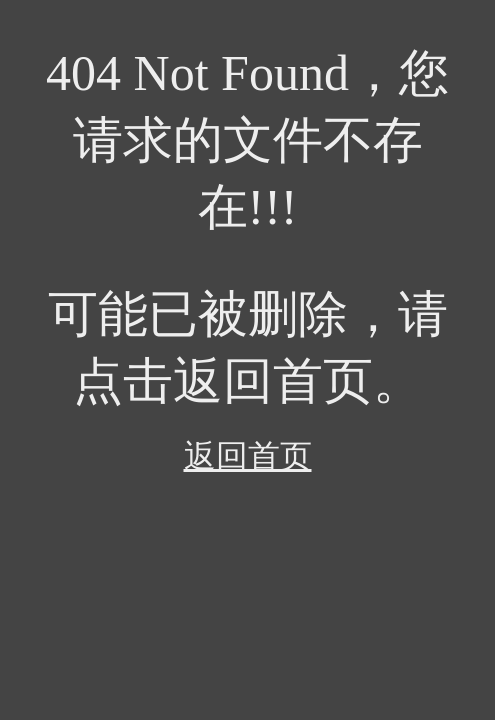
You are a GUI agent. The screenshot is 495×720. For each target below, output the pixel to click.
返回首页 (248, 456)
